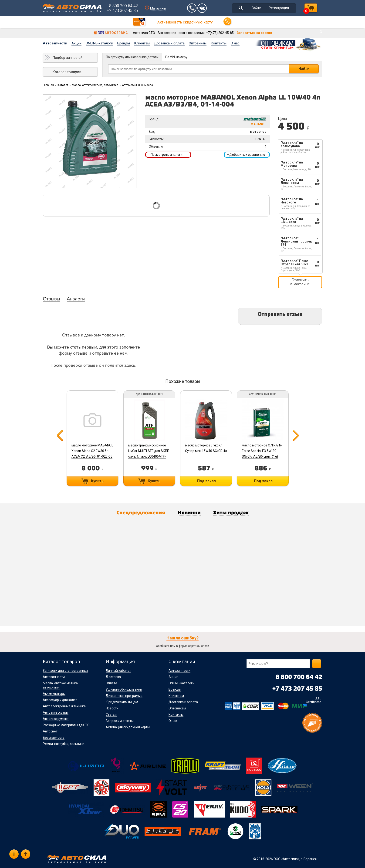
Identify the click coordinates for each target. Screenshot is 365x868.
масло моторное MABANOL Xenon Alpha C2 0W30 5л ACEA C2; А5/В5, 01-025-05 (92, 451)
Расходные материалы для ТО (66, 725)
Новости (112, 708)
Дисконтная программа (124, 696)
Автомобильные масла (137, 85)
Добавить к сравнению (246, 155)
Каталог (63, 85)
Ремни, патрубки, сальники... (65, 744)
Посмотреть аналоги (167, 155)
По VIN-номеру (176, 57)
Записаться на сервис (254, 33)
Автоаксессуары (56, 712)
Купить (97, 481)
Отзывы (51, 299)
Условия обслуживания (124, 689)
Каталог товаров (67, 72)
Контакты (219, 43)
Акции (76, 43)
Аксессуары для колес (60, 700)
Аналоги (76, 299)
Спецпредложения (141, 513)
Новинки (189, 513)
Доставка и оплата (169, 43)
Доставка (113, 677)
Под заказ (206, 481)
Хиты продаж (231, 513)
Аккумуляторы (54, 694)
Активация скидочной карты (128, 727)
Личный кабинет (118, 671)
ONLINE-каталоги (99, 43)
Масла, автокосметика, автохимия (95, 85)
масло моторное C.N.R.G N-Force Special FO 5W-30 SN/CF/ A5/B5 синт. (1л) (262, 451)
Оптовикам (198, 43)
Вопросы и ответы (120, 721)
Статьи (111, 715)
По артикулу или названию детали (132, 57)
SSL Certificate (314, 700)
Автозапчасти (55, 43)
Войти (257, 8)
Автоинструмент (56, 719)
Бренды (124, 43)
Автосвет (50, 731)
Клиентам (142, 43)
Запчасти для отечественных (65, 671)
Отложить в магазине (300, 282)
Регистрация (279, 8)
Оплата (111, 683)
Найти (304, 69)
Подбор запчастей (67, 58)
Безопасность (54, 738)
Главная (48, 85)
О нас (235, 43)
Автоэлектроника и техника (64, 706)
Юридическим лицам (122, 702)
